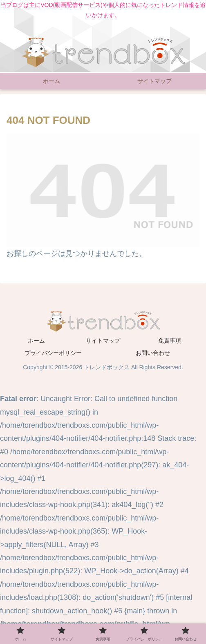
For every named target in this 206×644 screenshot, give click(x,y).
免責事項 (170, 341)
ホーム (36, 341)
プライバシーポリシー (53, 353)
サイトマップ (103, 341)
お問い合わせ (153, 353)
